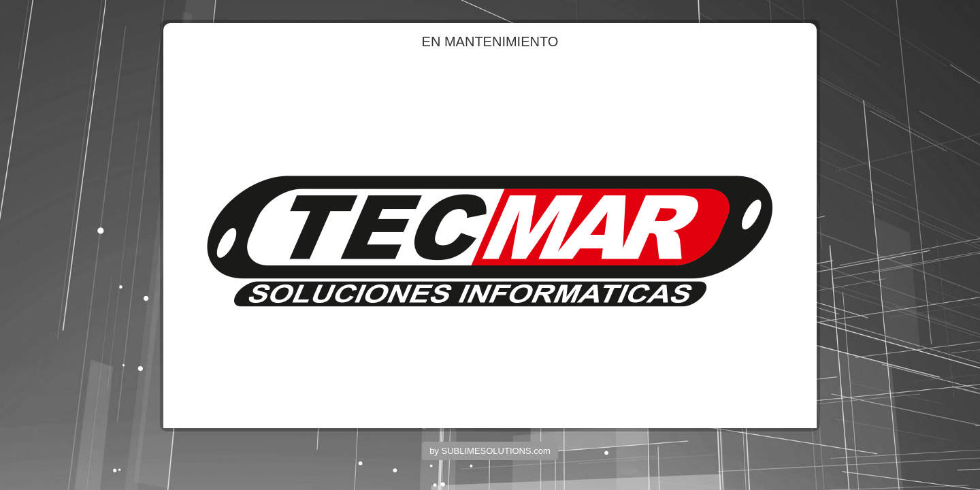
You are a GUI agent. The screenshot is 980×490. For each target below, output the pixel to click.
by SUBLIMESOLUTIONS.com (490, 451)
